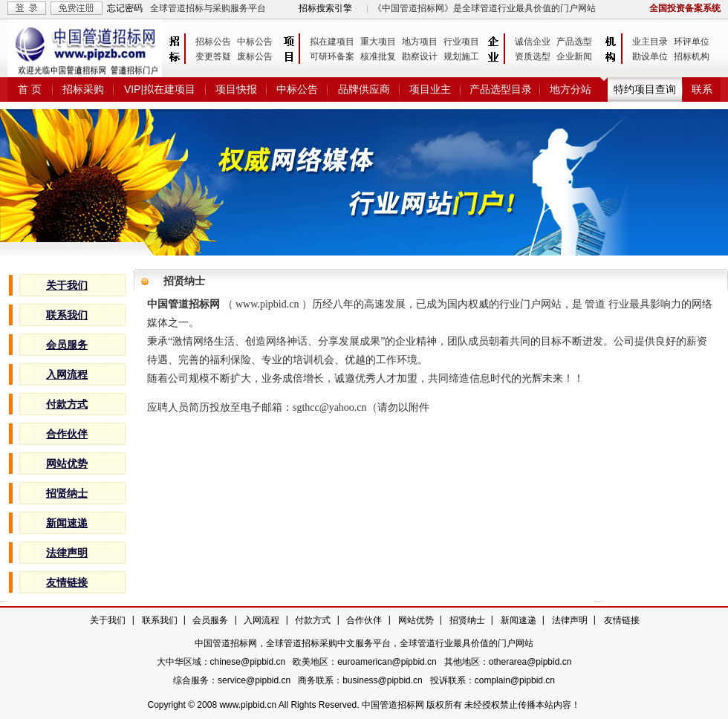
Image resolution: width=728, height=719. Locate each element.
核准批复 (378, 56)
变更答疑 (213, 56)
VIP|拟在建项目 (160, 89)
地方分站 (571, 89)
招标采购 (83, 89)
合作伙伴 (364, 620)
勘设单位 (650, 56)
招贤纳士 (467, 620)
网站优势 (416, 620)
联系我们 (160, 620)
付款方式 (313, 620)
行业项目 (461, 42)
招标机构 (692, 56)
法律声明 (570, 620)
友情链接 (622, 620)
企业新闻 (574, 56)
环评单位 (692, 42)
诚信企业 (533, 42)
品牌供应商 (364, 89)
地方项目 (420, 42)
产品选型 (574, 42)
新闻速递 (519, 620)
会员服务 (210, 620)
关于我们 (108, 620)
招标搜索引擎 (325, 8)
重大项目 (378, 42)
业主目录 (650, 42)
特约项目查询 (645, 89)
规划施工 (461, 56)
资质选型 (533, 56)
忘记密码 (125, 8)
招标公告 (213, 42)
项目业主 (430, 89)
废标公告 (255, 56)
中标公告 (255, 42)
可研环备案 (332, 56)
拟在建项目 (332, 42)
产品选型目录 (501, 89)
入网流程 (261, 620)
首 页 (30, 89)
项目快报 (236, 89)
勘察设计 (420, 56)
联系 (702, 89)
